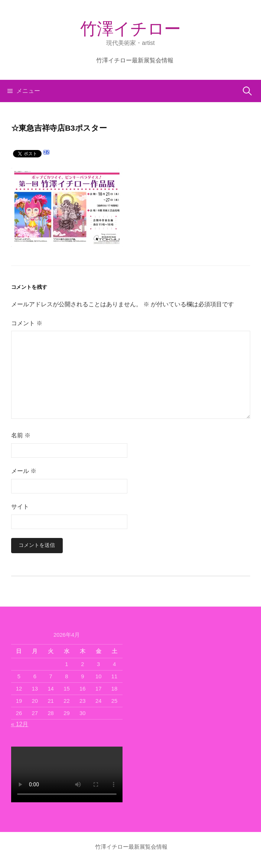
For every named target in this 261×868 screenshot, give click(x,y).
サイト (20, 507)
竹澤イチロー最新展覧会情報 (135, 60)
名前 (21, 435)
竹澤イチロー (130, 29)
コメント (27, 323)
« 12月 (20, 724)
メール (24, 471)
